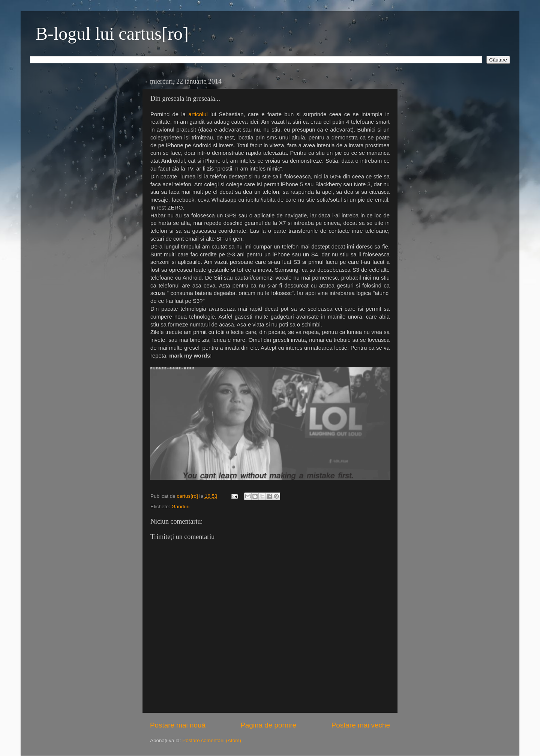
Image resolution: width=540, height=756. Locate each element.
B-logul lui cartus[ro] (112, 34)
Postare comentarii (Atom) (212, 740)
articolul (198, 114)
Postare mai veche (361, 725)
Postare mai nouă (178, 725)
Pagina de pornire (268, 725)
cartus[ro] (188, 496)
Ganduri (180, 507)
